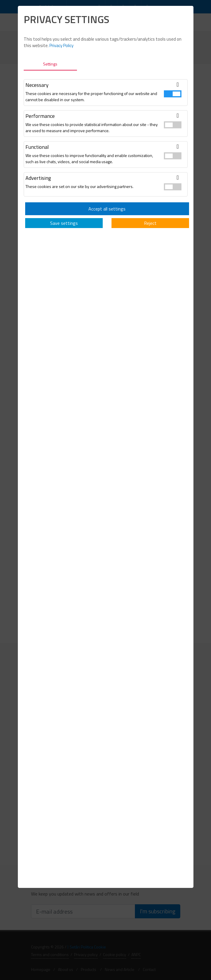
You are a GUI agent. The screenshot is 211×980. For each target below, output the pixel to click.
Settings (50, 64)
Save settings (64, 223)
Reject (150, 223)
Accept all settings (107, 209)
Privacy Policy (61, 45)
